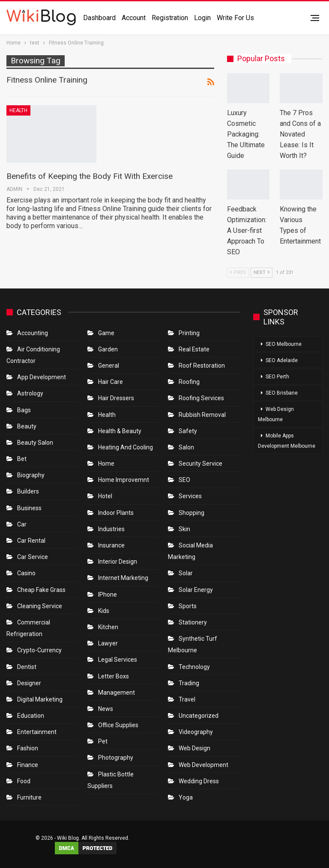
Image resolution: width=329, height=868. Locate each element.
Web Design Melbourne (276, 414)
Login (202, 18)
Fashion (28, 748)
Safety (188, 431)
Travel (187, 699)
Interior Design (118, 562)
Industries (111, 529)
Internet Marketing (123, 578)
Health (18, 110)
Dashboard (99, 18)
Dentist (27, 667)
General (109, 366)
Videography (196, 732)
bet (22, 459)
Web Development (203, 765)
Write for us (235, 18)
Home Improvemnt (124, 480)
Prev (238, 272)
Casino (26, 573)
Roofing (189, 382)
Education (31, 716)
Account (134, 18)
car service (33, 557)
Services (190, 496)
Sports (188, 606)
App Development (42, 377)
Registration (170, 18)
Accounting (33, 333)
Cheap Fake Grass (41, 590)
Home (106, 464)
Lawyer (108, 643)
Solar (186, 573)
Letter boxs (114, 676)
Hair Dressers (116, 398)
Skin (184, 529)
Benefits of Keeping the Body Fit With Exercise (90, 176)
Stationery (193, 622)
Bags (24, 410)
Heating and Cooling (126, 447)
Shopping (191, 513)
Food (24, 781)
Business (29, 508)
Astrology (30, 393)
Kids (104, 611)
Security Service (200, 464)
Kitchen (108, 627)
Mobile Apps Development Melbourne (287, 441)
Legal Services (118, 660)
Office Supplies (118, 725)
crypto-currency (39, 650)
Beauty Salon (35, 443)
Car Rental (31, 541)
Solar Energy (196, 590)
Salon (186, 447)
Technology (194, 667)
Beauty (27, 426)
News (106, 709)
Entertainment (37, 732)
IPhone (108, 595)
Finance (28, 765)
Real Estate (194, 349)
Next (262, 272)
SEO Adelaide (282, 360)
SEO (184, 480)
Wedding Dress (199, 781)
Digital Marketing (40, 699)
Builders (28, 491)
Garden (108, 349)
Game (106, 333)
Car (22, 524)
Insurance (111, 545)
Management (117, 693)
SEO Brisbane (282, 393)
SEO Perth (277, 377)
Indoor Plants (116, 513)
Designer (29, 683)
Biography (31, 475)
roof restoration (202, 366)
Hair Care (111, 382)
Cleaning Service (40, 606)
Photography (116, 758)
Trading (189, 683)
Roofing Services (201, 398)
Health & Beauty (120, 431)
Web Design (194, 748)
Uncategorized (199, 716)
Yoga (186, 797)
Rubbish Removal (202, 415)
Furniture (29, 797)
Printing (189, 333)
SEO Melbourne (284, 344)
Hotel (105, 496)
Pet (103, 741)
